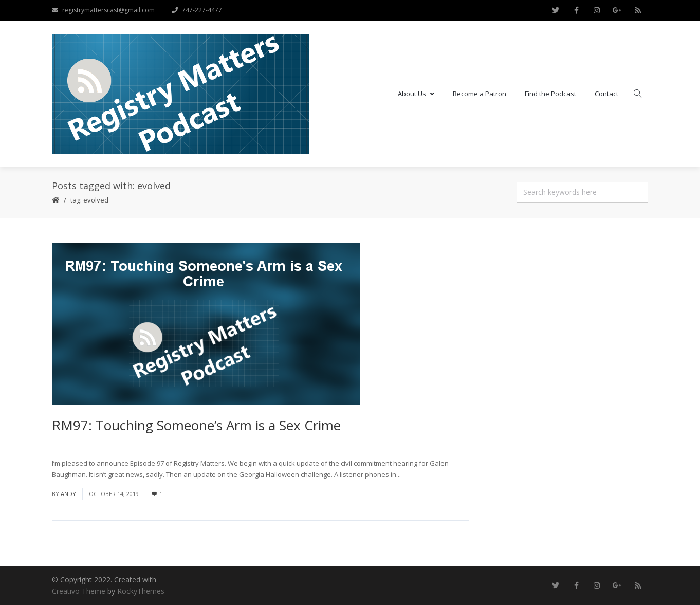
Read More (420, 474)
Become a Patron (480, 94)
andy (68, 494)
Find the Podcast (550, 94)
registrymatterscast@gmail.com (103, 10)
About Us (416, 94)
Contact (606, 94)
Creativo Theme (79, 591)
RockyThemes (141, 591)
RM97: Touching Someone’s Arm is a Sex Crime (196, 425)
